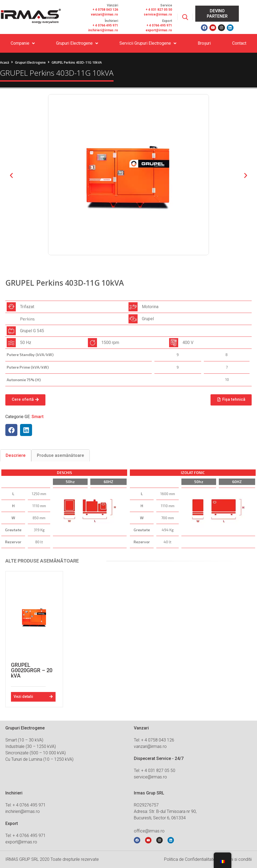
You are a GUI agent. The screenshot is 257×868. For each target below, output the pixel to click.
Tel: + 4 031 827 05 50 (155, 771)
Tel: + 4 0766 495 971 (26, 805)
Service (166, 5)
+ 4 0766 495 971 (105, 25)
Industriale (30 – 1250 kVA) (31, 746)
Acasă (5, 62)
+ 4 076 (152, 25)
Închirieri (111, 21)
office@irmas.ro (149, 831)
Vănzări (112, 5)
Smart (38, 417)
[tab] (16, 455)
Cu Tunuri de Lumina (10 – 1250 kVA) (39, 759)
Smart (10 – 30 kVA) (24, 740)
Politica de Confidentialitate (190, 859)
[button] (11, 176)
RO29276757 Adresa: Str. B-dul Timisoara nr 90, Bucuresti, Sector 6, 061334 (165, 811)
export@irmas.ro (159, 30)
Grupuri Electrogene (30, 62)
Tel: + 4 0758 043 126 (154, 740)
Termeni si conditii (235, 859)
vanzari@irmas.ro (104, 14)
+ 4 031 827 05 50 (159, 10)
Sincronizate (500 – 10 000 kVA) (36, 753)
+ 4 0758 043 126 (105, 10)
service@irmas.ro (158, 14)
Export (167, 21)
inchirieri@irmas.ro (103, 30)
